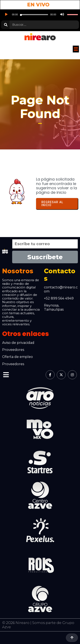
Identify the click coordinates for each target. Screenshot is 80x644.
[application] (40, 14)
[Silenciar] (62, 14)
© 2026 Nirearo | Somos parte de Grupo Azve (38, 625)
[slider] (34, 15)
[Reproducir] (6, 14)
